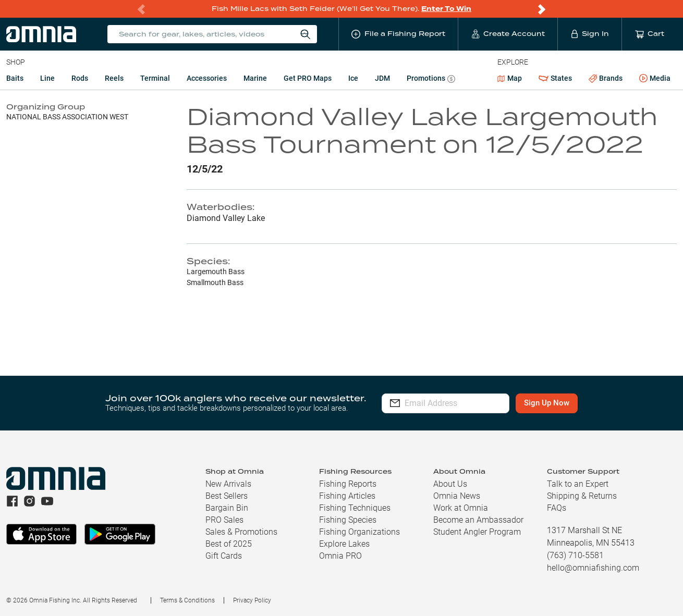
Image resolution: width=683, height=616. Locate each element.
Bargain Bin (227, 508)
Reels (114, 78)
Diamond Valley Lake (226, 218)
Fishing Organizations (359, 532)
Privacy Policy (252, 600)
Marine (255, 78)
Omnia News (457, 496)
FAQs (557, 508)
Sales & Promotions (241, 532)
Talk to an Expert (578, 484)
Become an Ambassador (478, 520)
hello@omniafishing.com (593, 568)
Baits (15, 78)
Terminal (155, 78)
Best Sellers (227, 496)
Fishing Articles (347, 496)
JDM (382, 78)
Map (510, 78)
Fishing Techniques (355, 508)
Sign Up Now (566, 403)
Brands (606, 78)
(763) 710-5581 (575, 555)
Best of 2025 (229, 544)
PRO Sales (224, 520)
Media (655, 79)
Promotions (431, 79)
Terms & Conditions (187, 600)
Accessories (207, 78)
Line (47, 78)
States (555, 78)
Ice (353, 78)
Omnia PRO (340, 556)
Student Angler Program (477, 532)
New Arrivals (228, 484)
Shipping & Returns (582, 496)
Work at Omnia (461, 508)
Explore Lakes (344, 544)
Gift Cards (224, 556)
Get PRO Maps (308, 78)
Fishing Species (348, 520)
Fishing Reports (348, 484)
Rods (80, 78)
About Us (450, 484)
